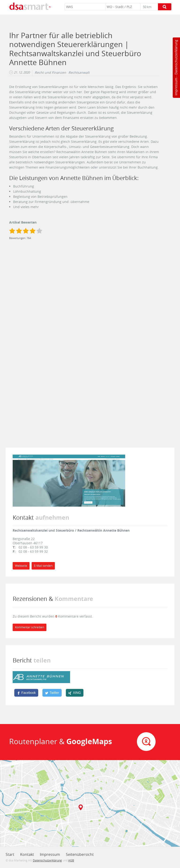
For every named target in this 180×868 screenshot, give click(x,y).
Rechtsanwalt (79, 73)
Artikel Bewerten (23, 222)
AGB (71, 860)
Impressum (176, 87)
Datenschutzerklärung (176, 57)
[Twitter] (52, 693)
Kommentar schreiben (30, 627)
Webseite (21, 566)
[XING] (75, 693)
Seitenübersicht (80, 854)
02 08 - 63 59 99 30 (33, 547)
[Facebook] (26, 693)
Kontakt (27, 854)
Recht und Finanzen (50, 73)
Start (10, 854)
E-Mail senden (43, 566)
